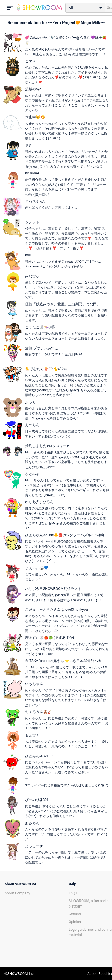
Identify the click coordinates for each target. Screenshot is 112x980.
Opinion (75, 922)
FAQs (73, 893)
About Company (17, 893)
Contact (75, 914)
